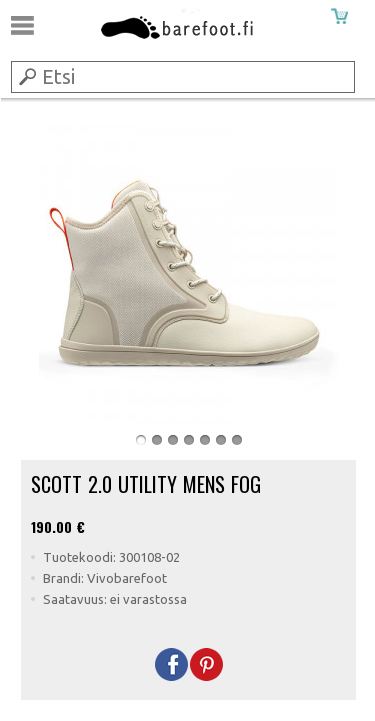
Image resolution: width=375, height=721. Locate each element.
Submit (26, 76)
